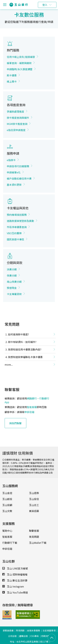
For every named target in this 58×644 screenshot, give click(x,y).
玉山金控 (7, 493)
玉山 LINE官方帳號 (15, 568)
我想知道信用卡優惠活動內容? (25, 349)
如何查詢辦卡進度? (18, 334)
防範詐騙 (46, 636)
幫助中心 (7, 531)
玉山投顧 (7, 505)
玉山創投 (7, 499)
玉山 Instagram (13, 586)
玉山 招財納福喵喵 (15, 574)
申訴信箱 (29, 412)
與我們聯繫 (15, 423)
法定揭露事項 (49, 630)
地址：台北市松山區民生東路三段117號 (29, 642)
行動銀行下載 (10, 543)
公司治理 (12, 636)
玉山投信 (34, 499)
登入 (45, 5)
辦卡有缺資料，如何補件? (22, 342)
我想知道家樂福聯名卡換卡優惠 (25, 357)
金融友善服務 (34, 630)
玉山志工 (34, 505)
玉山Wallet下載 (38, 543)
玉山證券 (34, 493)
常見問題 (34, 537)
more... (9, 365)
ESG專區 (35, 636)
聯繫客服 (34, 531)
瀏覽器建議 (8, 630)
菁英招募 (34, 511)
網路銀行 (32, 398)
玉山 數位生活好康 (15, 580)
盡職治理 (24, 636)
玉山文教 (7, 511)
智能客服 (32, 407)
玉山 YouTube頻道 (15, 592)
